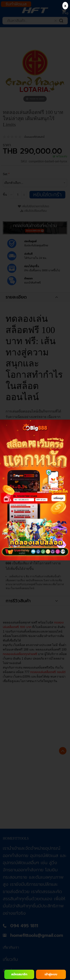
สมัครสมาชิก (19, 974)
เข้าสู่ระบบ (51, 974)
